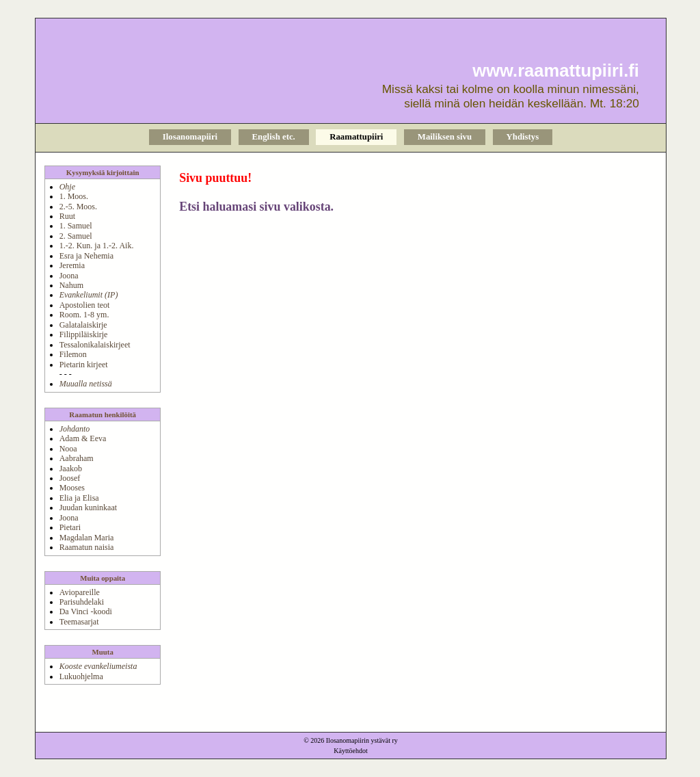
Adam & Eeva (83, 438)
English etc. (274, 137)
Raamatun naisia (87, 547)
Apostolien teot (85, 305)
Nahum (71, 285)
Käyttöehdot (350, 751)
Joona (69, 276)
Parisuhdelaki (82, 602)
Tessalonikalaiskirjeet (95, 345)
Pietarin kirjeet (84, 365)
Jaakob (71, 469)
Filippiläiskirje (84, 334)
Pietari (70, 527)
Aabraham (77, 458)
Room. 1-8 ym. (84, 315)
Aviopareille (80, 592)
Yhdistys (523, 137)
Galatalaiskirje (83, 325)
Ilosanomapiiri (190, 137)
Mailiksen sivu (445, 137)
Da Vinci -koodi (86, 611)
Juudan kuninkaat (88, 508)
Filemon (73, 354)
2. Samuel (76, 236)
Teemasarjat (79, 622)
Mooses (72, 488)
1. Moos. (74, 196)
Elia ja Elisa (79, 498)
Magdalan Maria (87, 538)
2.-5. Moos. (78, 207)
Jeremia (72, 265)
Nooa (68, 449)
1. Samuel (76, 226)
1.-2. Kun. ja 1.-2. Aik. (97, 246)
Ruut (67, 216)
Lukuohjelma (81, 676)
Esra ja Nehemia (86, 256)
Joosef (70, 478)
